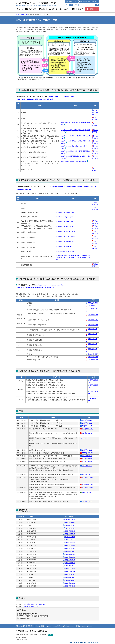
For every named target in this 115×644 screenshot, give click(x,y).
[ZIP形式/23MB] (87, 474)
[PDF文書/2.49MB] (87, 453)
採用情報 (31, 626)
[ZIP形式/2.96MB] (70, 560)
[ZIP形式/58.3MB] (87, 456)
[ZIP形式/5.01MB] (70, 563)
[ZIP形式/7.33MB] (70, 586)
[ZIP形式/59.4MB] (70, 543)
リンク (49, 626)
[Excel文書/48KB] (93, 354)
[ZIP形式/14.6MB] (70, 534)
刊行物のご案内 (20, 626)
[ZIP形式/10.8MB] (70, 557)
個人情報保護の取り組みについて (89, 2)
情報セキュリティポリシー (84, 626)
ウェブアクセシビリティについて (63, 626)
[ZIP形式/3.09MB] (70, 572)
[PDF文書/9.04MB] (87, 484)
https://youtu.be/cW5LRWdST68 (65, 231)
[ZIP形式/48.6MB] (87, 502)
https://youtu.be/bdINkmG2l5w (65, 213)
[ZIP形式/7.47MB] (70, 569)
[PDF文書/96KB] (92, 306)
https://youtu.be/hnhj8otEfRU (65, 247)
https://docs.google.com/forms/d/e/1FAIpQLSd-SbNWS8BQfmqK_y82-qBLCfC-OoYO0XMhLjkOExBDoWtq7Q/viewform (73, 258)
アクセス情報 (40, 626)
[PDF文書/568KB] (93, 315)
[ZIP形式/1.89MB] (87, 466)
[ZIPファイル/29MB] (95, 112)
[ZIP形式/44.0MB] (70, 574)
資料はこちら (84, 438)
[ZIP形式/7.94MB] (70, 551)
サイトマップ (72, 2)
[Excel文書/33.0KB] (88, 492)
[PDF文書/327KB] (93, 360)
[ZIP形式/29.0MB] (70, 554)
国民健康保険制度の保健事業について (35, 604)
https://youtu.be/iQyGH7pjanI (65, 217)
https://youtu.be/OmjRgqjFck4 (65, 242)
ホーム (20, 9)
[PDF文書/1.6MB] (93, 320)
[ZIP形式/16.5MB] (70, 546)
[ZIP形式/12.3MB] (70, 548)
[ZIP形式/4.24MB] (70, 577)
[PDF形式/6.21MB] (87, 429)
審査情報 (53, 9)
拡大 (76, 5)
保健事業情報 (24, 14)
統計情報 (43, 9)
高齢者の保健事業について (32, 606)
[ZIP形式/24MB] (70, 537)
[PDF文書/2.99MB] (87, 487)
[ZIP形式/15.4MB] (70, 566)
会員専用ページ (92, 9)
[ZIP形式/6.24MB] (87, 426)
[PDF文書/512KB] (93, 325)
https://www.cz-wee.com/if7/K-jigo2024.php (74, 161)
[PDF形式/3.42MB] (87, 462)
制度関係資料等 (78, 9)
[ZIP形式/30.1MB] (70, 531)
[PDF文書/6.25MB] (87, 433)
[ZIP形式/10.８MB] (70, 520)
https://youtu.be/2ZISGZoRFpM (65, 237)
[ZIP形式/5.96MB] (87, 423)
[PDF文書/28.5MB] (87, 477)
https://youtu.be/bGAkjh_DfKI (65, 221)
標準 (71, 5)
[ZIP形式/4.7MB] (70, 528)
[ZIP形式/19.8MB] (70, 540)
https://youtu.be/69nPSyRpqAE (65, 226)
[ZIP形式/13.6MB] (70, 525)
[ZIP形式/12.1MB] (87, 420)
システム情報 (64, 9)
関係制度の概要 (31, 9)
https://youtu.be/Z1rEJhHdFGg (65, 251)
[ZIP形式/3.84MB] (70, 580)
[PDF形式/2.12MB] (87, 459)
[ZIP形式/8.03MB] (70, 583)
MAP (51, 635)
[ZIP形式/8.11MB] (87, 450)
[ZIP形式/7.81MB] (70, 522)
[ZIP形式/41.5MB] (93, 303)
